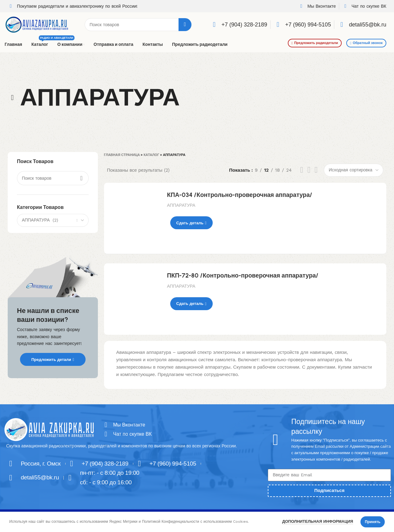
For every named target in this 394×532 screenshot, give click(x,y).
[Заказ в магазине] (354, 170)
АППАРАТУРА (181, 205)
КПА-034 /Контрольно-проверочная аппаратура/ (240, 195)
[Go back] (12, 98)
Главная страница (122, 155)
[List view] (302, 170)
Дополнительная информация (318, 521)
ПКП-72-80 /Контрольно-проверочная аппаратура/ (243, 275)
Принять (373, 522)
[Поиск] (138, 25)
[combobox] (53, 220)
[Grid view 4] (316, 170)
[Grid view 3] (309, 170)
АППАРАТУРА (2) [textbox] (40, 220)
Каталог (151, 155)
